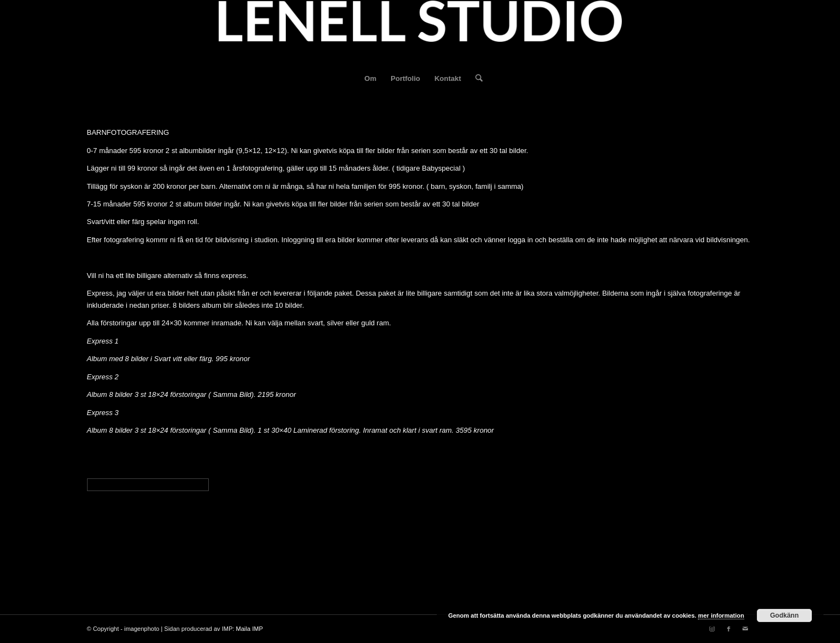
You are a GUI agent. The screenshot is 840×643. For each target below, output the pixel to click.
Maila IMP (249, 629)
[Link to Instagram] (712, 629)
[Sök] (475, 79)
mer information (721, 615)
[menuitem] (371, 79)
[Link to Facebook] (729, 629)
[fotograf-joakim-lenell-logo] (420, 32)
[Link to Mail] (745, 629)
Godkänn (784, 615)
